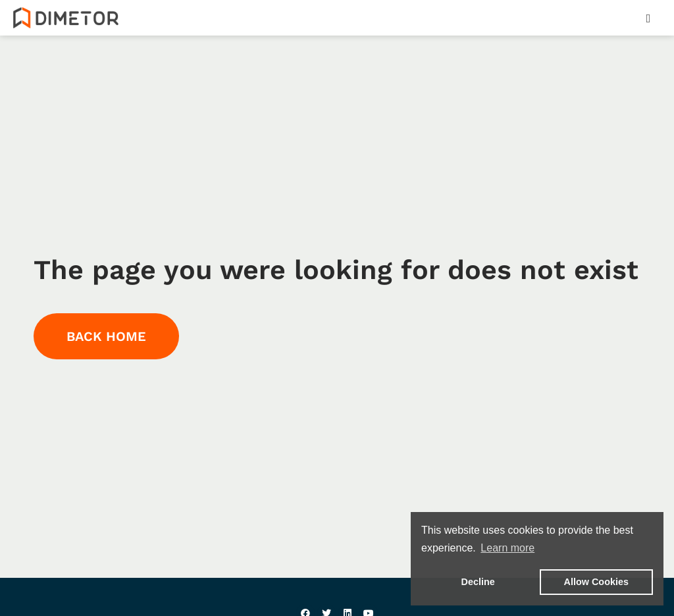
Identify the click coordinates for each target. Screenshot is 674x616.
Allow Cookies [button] (596, 582)
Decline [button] (478, 582)
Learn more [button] (507, 548)
